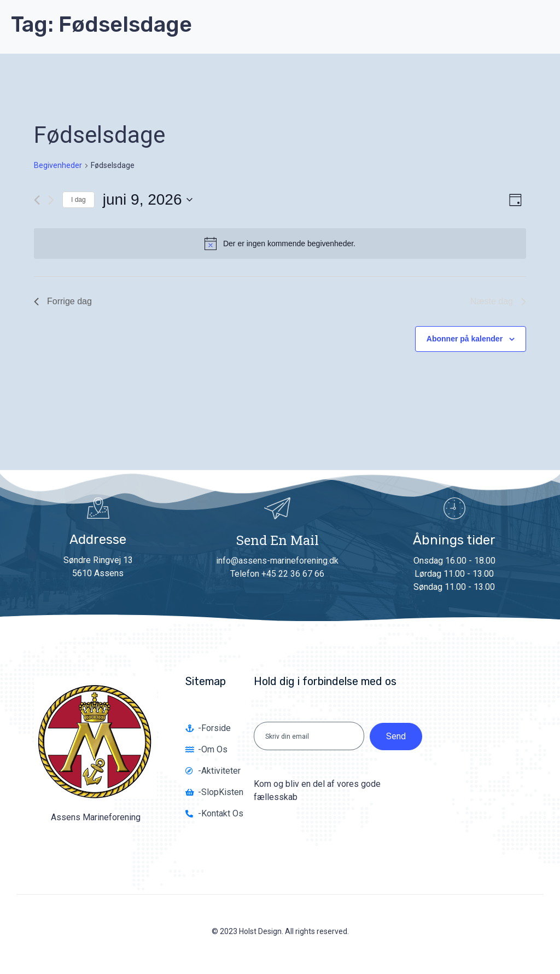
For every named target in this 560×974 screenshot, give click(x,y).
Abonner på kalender (465, 339)
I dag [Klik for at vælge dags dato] (78, 200)
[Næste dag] (51, 200)
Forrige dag (63, 301)
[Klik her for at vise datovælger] (148, 200)
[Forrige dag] (37, 200)
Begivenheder (58, 165)
